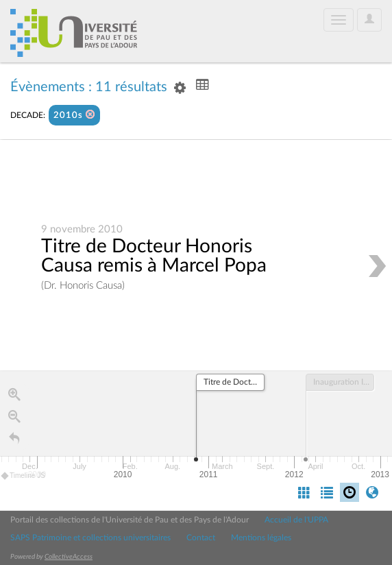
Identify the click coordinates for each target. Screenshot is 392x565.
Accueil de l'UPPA (296, 520)
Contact (201, 538)
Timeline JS (24, 476)
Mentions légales (261, 538)
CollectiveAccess (69, 557)
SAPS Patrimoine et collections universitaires (90, 538)
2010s (74, 115)
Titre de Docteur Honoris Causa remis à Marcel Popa (154, 256)
